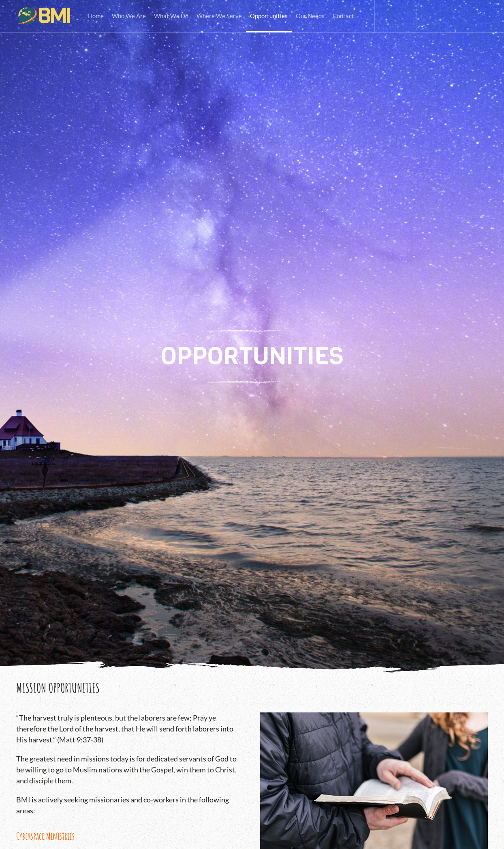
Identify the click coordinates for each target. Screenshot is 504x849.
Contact (343, 16)
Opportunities (269, 16)
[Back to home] (44, 16)
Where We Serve (219, 16)
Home (96, 16)
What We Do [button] (171, 16)
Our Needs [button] (310, 16)
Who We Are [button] (129, 16)
